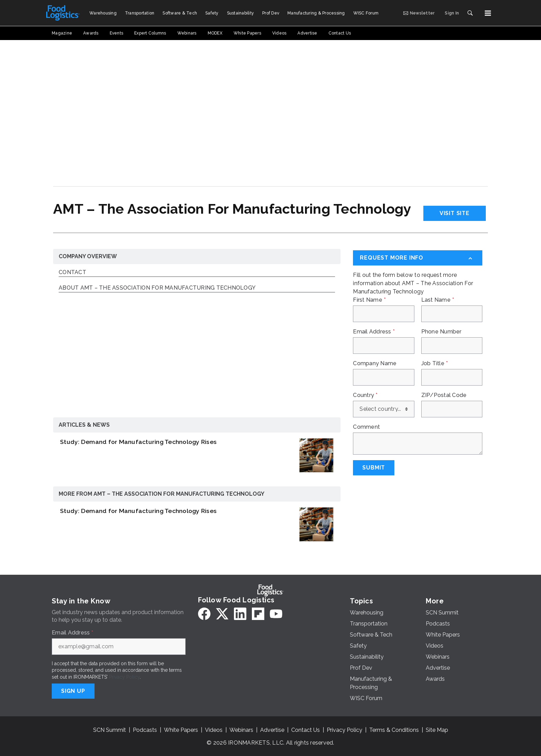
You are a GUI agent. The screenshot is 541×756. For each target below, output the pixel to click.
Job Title (435, 364)
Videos (214, 730)
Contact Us (306, 730)
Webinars (241, 730)
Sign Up (73, 691)
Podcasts (145, 730)
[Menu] (488, 13)
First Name (369, 300)
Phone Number (441, 332)
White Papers (181, 730)
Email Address (374, 332)
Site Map (437, 730)
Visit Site (455, 213)
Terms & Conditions (394, 730)
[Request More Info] (418, 258)
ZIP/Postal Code (444, 395)
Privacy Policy (124, 677)
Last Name (438, 300)
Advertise (272, 730)
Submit (374, 468)
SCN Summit (110, 730)
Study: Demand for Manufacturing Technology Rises (138, 442)
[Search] (470, 13)
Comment (366, 427)
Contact (72, 273)
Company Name (375, 364)
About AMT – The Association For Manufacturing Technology (157, 288)
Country (365, 395)
